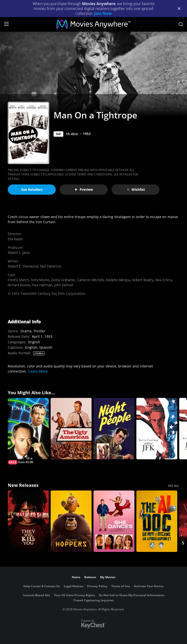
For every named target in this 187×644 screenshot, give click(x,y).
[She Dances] (114, 521)
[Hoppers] (71, 521)
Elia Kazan (15, 239)
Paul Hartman (42, 285)
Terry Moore (40, 280)
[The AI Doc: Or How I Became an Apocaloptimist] (157, 521)
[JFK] (157, 429)
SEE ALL (174, 486)
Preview (84, 189)
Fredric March (18, 280)
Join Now (103, 13)
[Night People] (114, 429)
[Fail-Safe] (28, 431)
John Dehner (64, 285)
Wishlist (136, 189)
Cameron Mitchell (90, 280)
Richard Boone (19, 285)
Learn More (38, 371)
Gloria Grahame (63, 280)
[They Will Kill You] (28, 521)
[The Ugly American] (71, 429)
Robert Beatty (143, 280)
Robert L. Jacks (19, 253)
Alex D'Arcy (164, 280)
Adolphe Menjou (118, 280)
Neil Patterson (51, 266)
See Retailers (32, 189)
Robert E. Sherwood (23, 266)
